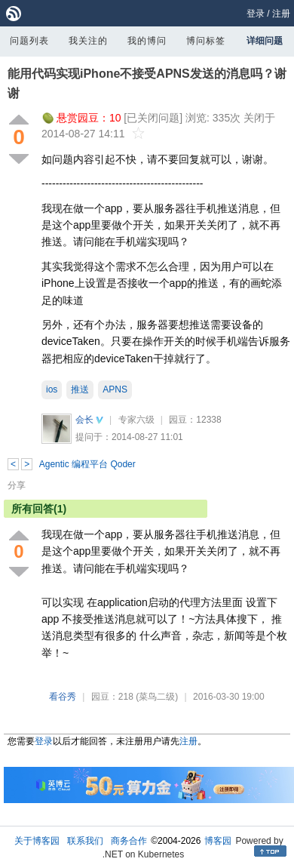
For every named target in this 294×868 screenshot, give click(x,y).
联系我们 (85, 841)
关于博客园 (37, 841)
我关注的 (88, 41)
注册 (281, 14)
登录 (256, 14)
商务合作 (129, 841)
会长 (84, 420)
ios (52, 389)
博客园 (218, 841)
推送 (80, 389)
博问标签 (206, 41)
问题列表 (29, 41)
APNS (115, 389)
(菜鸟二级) (157, 697)
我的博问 (147, 41)
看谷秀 (63, 697)
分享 (17, 485)
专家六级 (136, 420)
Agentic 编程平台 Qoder (87, 464)
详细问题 (265, 41)
